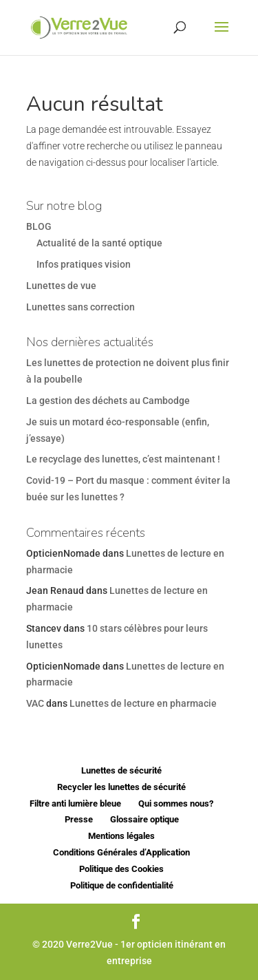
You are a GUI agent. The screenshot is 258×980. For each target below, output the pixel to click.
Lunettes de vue (61, 286)
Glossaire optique (144, 819)
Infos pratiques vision (84, 264)
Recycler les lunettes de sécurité (121, 787)
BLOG (39, 226)
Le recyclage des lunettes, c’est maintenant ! (123, 459)
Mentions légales (121, 836)
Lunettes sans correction (80, 307)
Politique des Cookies (121, 869)
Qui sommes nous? (176, 803)
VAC (35, 703)
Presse (79, 819)
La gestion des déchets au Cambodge (108, 401)
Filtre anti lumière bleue (75, 803)
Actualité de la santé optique (99, 243)
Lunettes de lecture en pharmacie (143, 703)
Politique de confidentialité (122, 885)
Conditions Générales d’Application (121, 852)
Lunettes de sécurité (121, 770)
